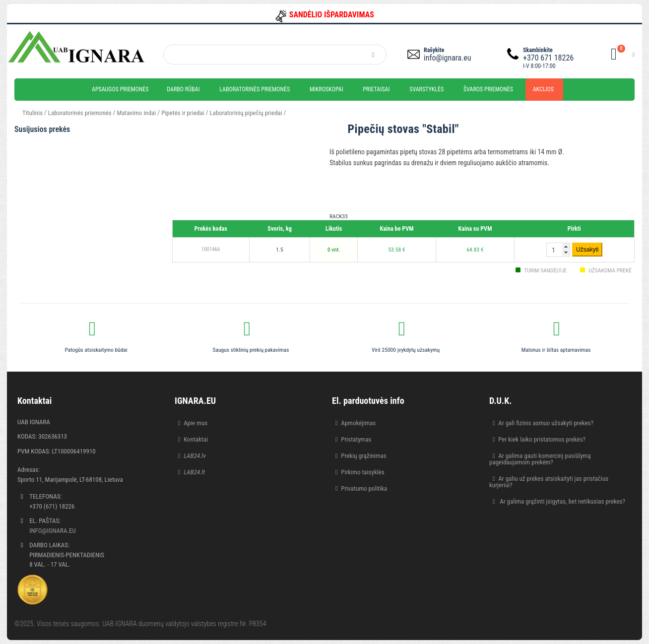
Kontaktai (196, 439)
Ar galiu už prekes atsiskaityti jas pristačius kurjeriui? (549, 482)
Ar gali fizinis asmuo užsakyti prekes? (546, 423)
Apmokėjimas (358, 423)
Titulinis (32, 113)
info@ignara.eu (447, 58)
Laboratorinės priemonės (255, 89)
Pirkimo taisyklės (363, 472)
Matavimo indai (137, 113)
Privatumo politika (364, 488)
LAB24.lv (195, 456)
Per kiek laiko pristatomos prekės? (542, 439)
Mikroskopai (326, 89)
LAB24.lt (194, 472)
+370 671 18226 (548, 58)
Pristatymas (356, 439)
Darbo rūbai (183, 89)
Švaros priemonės (488, 89)
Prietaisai (376, 89)
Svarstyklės (426, 89)
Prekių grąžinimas (364, 456)
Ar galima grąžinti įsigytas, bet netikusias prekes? (562, 501)
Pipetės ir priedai (183, 113)
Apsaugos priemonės (120, 89)
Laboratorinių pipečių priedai (246, 113)
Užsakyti (587, 250)
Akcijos (543, 89)
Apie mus (195, 423)
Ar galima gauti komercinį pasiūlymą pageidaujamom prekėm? (540, 459)
